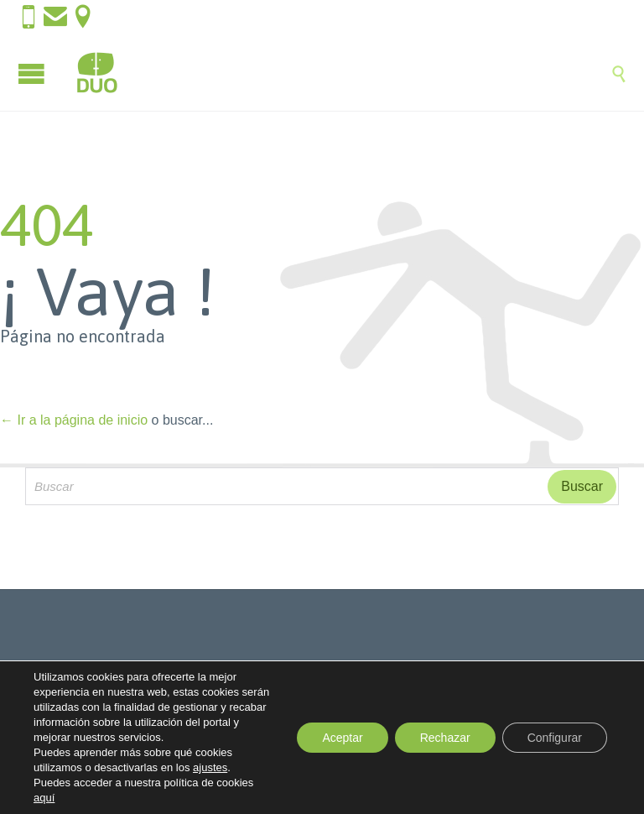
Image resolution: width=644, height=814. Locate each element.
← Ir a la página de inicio (74, 420)
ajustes (210, 767)
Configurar (555, 738)
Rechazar (445, 738)
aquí (44, 798)
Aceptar (342, 738)
